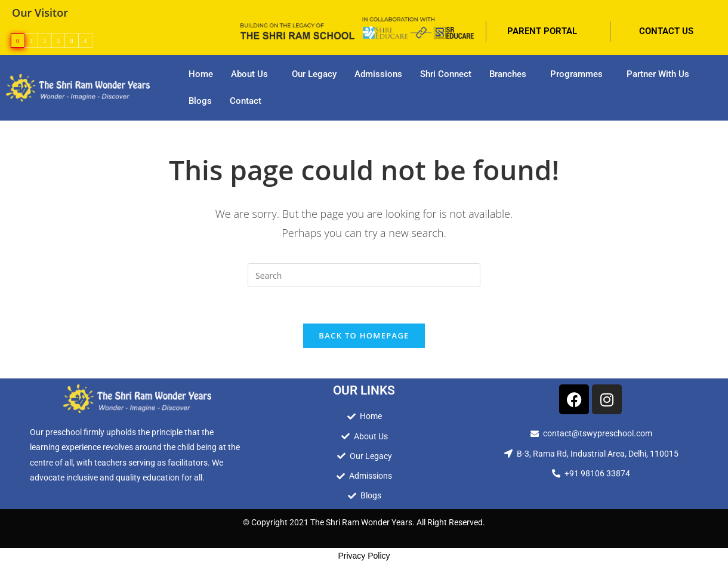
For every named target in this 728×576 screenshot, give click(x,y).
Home (201, 74)
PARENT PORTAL (542, 31)
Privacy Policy (364, 556)
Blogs (200, 101)
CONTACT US (666, 31)
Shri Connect (446, 74)
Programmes (576, 74)
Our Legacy (314, 74)
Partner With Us (658, 74)
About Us (249, 74)
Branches (508, 74)
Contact (246, 101)
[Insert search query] (364, 275)
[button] (252, 74)
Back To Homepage (364, 335)
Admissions (378, 74)
